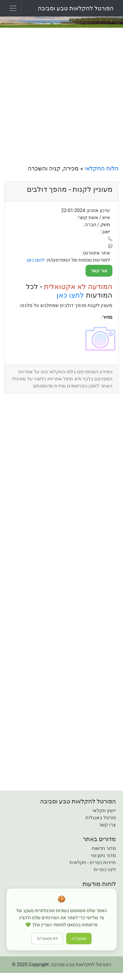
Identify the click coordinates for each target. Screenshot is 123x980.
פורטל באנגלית (101, 818)
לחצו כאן (70, 295)
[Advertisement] (61, 96)
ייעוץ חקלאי (104, 811)
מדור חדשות (104, 848)
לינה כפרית (105, 870)
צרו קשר (107, 825)
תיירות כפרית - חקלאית (93, 862)
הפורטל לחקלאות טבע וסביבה (76, 8)
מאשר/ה (79, 939)
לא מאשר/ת (47, 939)
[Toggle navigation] (13, 8)
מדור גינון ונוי (104, 855)
